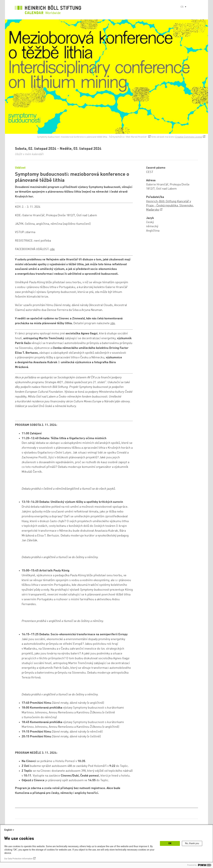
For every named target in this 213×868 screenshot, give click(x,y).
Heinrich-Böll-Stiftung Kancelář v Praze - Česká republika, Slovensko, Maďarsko (170, 206)
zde (52, 249)
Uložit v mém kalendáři (29, 154)
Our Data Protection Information (18, 859)
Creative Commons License (189, 137)
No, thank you (192, 843)
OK (170, 843)
